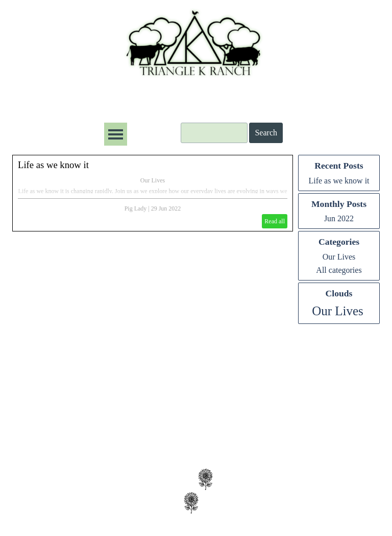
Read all (275, 221)
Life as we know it (53, 165)
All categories (339, 270)
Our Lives (153, 180)
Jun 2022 (339, 218)
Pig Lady (136, 208)
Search (266, 133)
